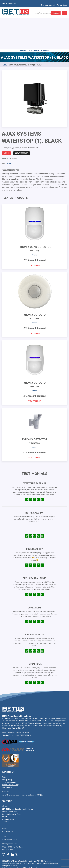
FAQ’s (4, 742)
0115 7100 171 (7, 797)
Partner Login (62, 2)
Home (4, 30)
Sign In (6, 118)
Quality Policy (7, 752)
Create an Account (48, 2)
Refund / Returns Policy (11, 750)
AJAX (9, 128)
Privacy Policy (7, 745)
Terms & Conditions (9, 747)
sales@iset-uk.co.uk (9, 804)
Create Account (22, 118)
